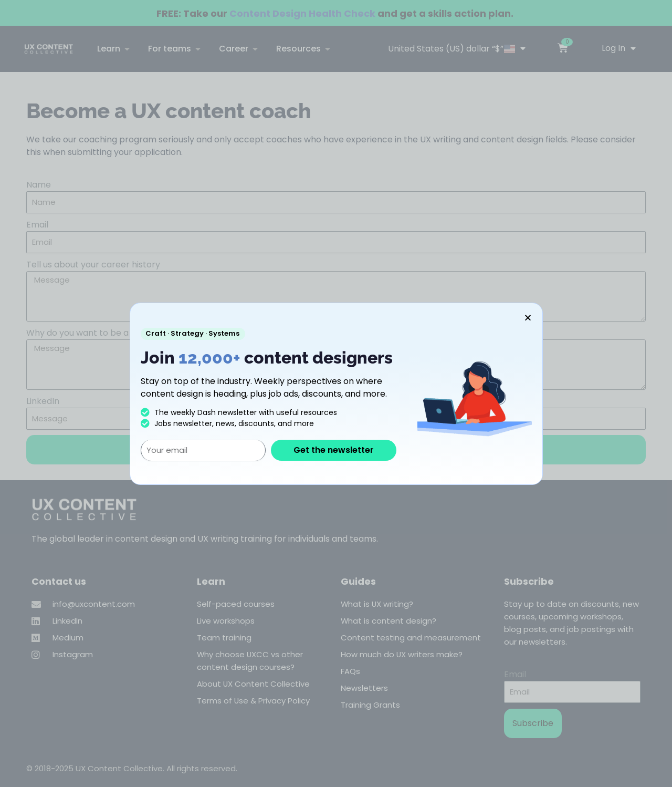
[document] (336, 393)
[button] (528, 318)
